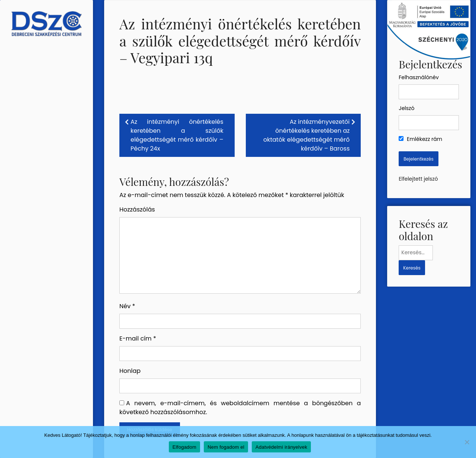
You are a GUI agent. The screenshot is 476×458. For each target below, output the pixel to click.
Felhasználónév (419, 77)
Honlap (130, 371)
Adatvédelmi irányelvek (281, 447)
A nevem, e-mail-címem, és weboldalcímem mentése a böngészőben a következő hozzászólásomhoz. (240, 408)
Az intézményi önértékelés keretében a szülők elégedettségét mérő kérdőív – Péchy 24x (177, 135)
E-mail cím (138, 338)
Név (127, 306)
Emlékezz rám (420, 139)
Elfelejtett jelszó (418, 179)
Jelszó (406, 108)
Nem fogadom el (226, 447)
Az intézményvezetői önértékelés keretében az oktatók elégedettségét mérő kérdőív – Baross (306, 135)
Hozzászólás (137, 209)
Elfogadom (184, 447)
